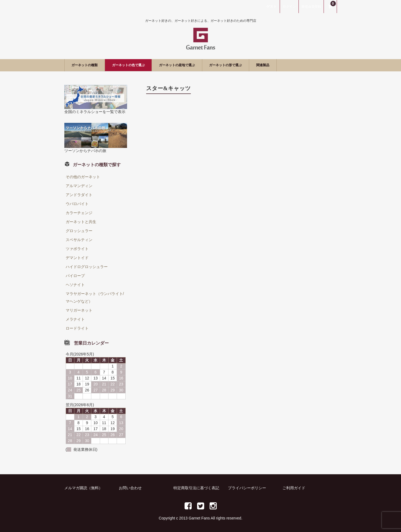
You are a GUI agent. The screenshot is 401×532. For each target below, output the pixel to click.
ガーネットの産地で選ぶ (202, 65)
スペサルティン (79, 240)
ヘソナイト (75, 285)
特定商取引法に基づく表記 (196, 488)
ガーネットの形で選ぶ (262, 65)
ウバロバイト (77, 204)
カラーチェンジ (79, 213)
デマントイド (77, 258)
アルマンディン (79, 186)
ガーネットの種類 (89, 65)
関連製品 (307, 65)
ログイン (289, 7)
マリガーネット (79, 310)
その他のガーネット (83, 177)
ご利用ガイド (294, 488)
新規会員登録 (311, 7)
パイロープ (75, 276)
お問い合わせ (130, 488)
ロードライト (77, 328)
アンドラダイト (79, 195)
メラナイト (75, 319)
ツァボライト (77, 249)
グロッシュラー (79, 231)
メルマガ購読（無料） (83, 488)
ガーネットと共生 (81, 222)
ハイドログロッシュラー (87, 267)
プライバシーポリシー (247, 488)
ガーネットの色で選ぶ (143, 65)
